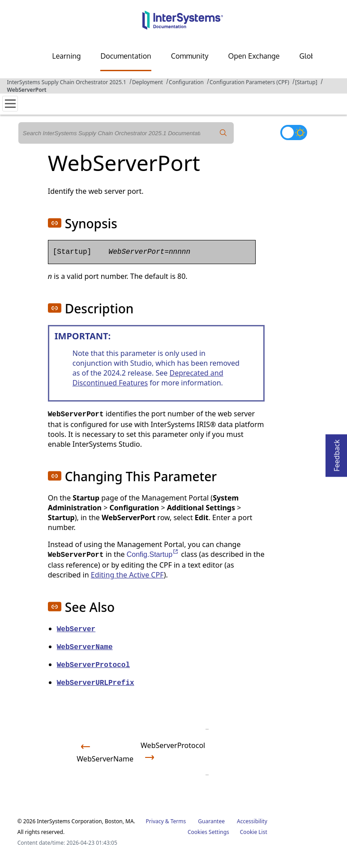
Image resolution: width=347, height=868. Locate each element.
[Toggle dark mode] (294, 133)
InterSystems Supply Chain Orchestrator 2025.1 (67, 82)
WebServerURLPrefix (96, 683)
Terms (178, 821)
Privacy (155, 821)
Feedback (337, 453)
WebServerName (85, 647)
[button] (55, 223)
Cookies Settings (208, 832)
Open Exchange (254, 56)
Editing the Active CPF (127, 575)
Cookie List (254, 832)
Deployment (148, 82)
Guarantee (211, 821)
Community (190, 56)
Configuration (186, 82)
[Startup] (306, 82)
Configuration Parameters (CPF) (249, 82)
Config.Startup (153, 554)
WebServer (76, 629)
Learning (67, 56)
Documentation (126, 56)
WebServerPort (27, 90)
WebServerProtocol (93, 665)
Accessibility (252, 821)
